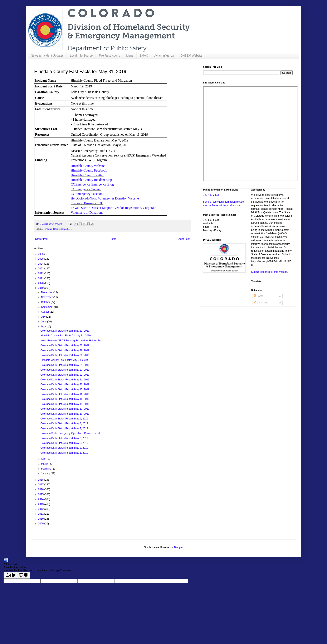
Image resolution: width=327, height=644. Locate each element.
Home (113, 239)
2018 (41, 480)
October (46, 302)
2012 (41, 509)
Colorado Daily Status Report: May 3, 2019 (64, 443)
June (44, 322)
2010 (41, 519)
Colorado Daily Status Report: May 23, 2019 (65, 370)
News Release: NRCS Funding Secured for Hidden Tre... (72, 341)
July (44, 317)
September (48, 307)
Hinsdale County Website (88, 166)
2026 (41, 254)
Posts (258, 296)
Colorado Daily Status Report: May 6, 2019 (64, 438)
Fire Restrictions (109, 56)
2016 (41, 489)
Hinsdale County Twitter (87, 175)
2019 (41, 288)
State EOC (67, 229)
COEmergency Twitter (86, 189)
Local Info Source (81, 56)
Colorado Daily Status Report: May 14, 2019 (65, 404)
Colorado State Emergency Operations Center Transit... (71, 433)
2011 (41, 514)
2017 (41, 485)
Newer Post (42, 239)
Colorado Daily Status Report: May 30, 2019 (65, 345)
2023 (41, 269)
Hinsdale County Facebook (89, 170)
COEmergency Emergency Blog (92, 184)
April (44, 459)
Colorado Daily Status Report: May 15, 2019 (65, 399)
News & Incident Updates (47, 56)
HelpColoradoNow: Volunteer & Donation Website (105, 198)
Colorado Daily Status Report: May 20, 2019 (65, 384)
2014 (41, 499)
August (45, 312)
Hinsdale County (52, 229)
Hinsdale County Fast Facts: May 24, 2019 (64, 360)
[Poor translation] (24, 575)
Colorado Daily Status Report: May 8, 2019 (64, 423)
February (46, 469)
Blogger (178, 547)
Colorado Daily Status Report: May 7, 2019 (64, 428)
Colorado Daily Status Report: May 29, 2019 (65, 350)
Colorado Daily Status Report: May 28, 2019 (65, 355)
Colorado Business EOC (87, 203)
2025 (41, 259)
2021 (41, 278)
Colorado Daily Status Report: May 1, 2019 (64, 453)
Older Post (184, 239)
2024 (41, 264)
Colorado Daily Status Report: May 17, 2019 (65, 389)
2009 (41, 524)
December (47, 292)
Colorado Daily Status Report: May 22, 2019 (65, 375)
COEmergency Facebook (87, 194)
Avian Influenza (164, 56)
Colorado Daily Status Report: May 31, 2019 (65, 331)
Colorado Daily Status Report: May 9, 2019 (64, 419)
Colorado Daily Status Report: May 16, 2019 (65, 394)
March (45, 464)
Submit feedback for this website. (270, 272)
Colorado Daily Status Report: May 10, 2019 (65, 414)
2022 (41, 273)
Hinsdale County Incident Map (91, 180)
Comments (261, 303)
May (44, 327)
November (47, 297)
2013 (41, 504)
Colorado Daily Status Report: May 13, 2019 (65, 409)
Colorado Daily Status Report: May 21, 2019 (65, 380)
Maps (130, 56)
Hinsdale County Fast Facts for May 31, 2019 (66, 336)
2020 (41, 283)
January (46, 474)
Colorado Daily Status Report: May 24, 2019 (65, 365)
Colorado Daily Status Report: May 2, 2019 (64, 448)
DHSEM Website (191, 56)
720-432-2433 (211, 195)
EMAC (144, 56)
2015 (41, 494)
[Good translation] (10, 575)
